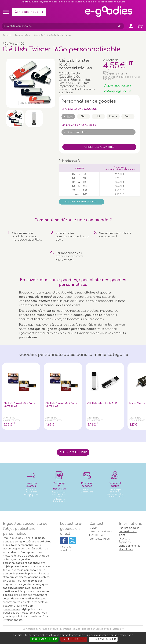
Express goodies (129, 528)
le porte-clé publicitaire (28, 574)
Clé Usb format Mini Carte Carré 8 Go (60, 405)
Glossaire (125, 539)
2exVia (99, 629)
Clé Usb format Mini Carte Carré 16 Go (18, 405)
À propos (125, 542)
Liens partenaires (129, 546)
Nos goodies (23, 35)
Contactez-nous (26, 12)
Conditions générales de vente (40, 629)
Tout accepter (44, 639)
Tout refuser (74, 639)
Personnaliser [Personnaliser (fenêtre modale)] (103, 639)
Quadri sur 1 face (77, 132)
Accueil (7, 35)
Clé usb (38, 35)
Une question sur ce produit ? (82, 202)
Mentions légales (70, 629)
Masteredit (116, 629)
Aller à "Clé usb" (73, 452)
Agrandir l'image (31, 103)
